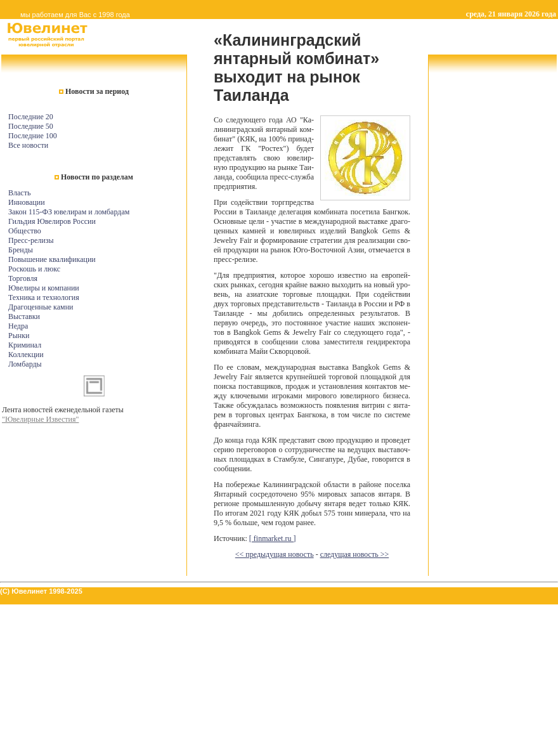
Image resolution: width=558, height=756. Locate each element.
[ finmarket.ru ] (273, 538)
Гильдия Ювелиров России (52, 221)
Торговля (23, 278)
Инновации (27, 202)
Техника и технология (44, 297)
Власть (19, 193)
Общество (25, 231)
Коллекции (26, 355)
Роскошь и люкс (34, 269)
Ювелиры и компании (44, 288)
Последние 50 (31, 126)
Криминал (25, 345)
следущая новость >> (355, 554)
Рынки (19, 336)
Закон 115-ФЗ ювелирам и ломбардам (69, 212)
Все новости (28, 145)
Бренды (21, 250)
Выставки (24, 316)
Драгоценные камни (41, 307)
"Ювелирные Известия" (40, 419)
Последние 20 (31, 117)
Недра (18, 326)
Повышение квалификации (52, 259)
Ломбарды (25, 364)
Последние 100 (33, 136)
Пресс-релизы (31, 240)
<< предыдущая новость (275, 554)
